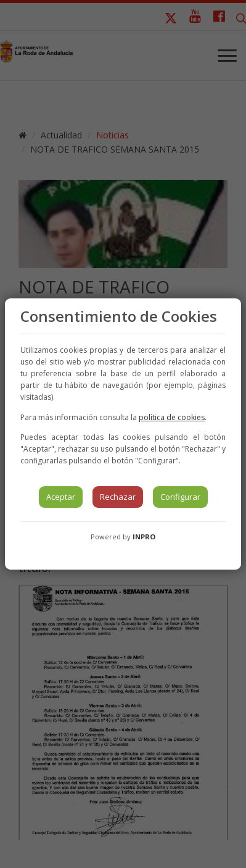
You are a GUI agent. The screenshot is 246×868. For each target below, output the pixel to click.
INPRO (144, 537)
